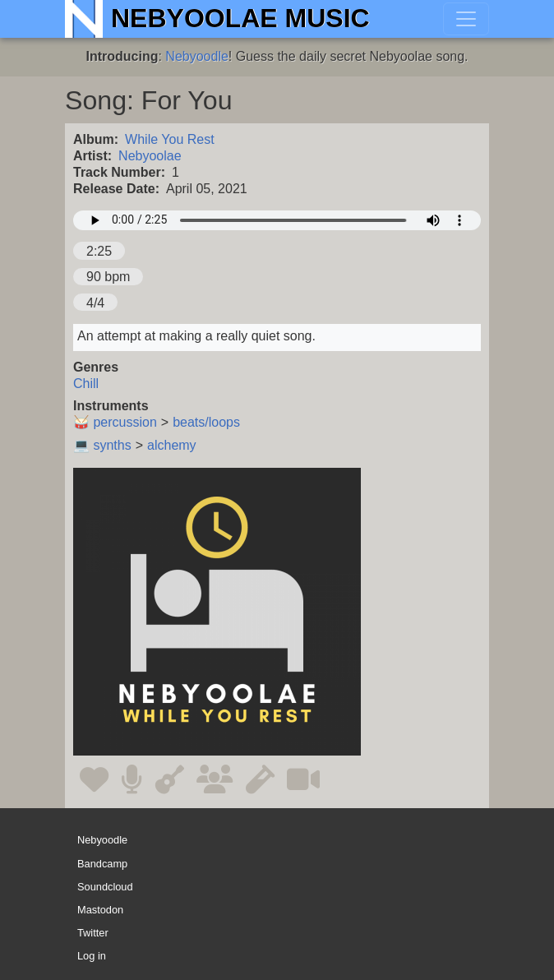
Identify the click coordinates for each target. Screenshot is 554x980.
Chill (86, 384)
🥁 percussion (115, 422)
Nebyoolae (150, 156)
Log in (92, 956)
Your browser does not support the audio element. (277, 220)
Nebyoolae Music (240, 18)
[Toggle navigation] (466, 19)
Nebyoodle (197, 56)
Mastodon (100, 910)
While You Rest (170, 139)
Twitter (93, 933)
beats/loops (206, 422)
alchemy (172, 445)
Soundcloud (105, 887)
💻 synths (102, 445)
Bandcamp (102, 864)
